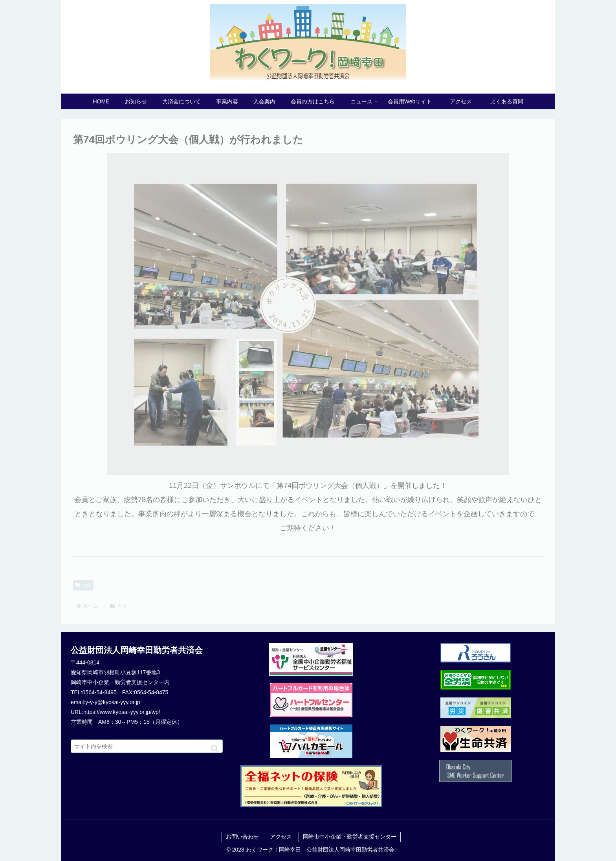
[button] (215, 748)
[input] (147, 746)
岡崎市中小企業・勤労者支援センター (350, 837)
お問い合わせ (242, 837)
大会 (83, 585)
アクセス (284, 837)
